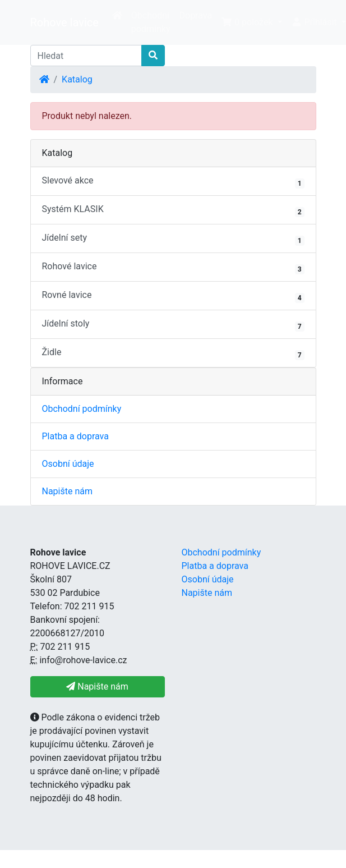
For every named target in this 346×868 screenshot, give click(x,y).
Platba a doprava (75, 436)
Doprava (196, 15)
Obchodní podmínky (151, 22)
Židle (173, 353)
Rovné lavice (173, 296)
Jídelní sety (173, 239)
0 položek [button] (248, 22)
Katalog (77, 79)
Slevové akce (173, 182)
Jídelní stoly (173, 325)
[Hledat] (86, 56)
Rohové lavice (173, 268)
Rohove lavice (64, 22)
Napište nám (68, 491)
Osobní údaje (68, 464)
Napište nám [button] (97, 686)
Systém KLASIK (173, 210)
